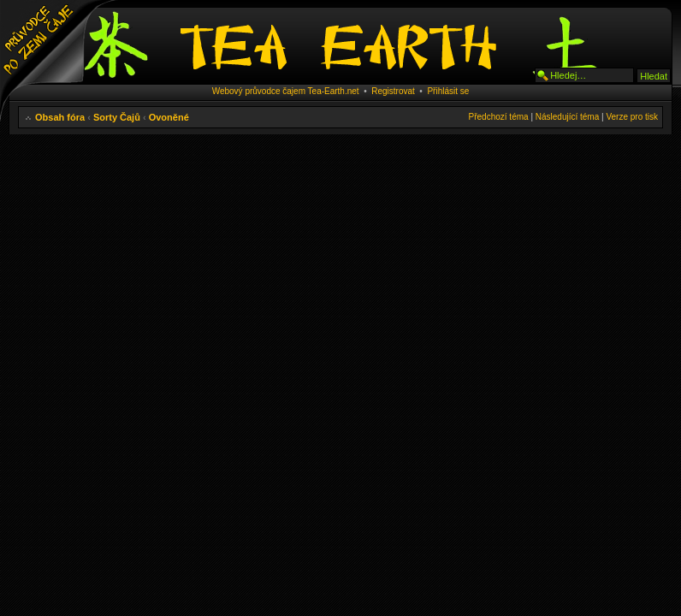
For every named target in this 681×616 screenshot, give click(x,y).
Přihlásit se (448, 91)
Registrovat (393, 91)
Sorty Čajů (117, 117)
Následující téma (567, 117)
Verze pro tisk (632, 117)
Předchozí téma (499, 117)
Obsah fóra (60, 117)
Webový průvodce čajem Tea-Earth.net (286, 91)
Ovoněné (169, 117)
